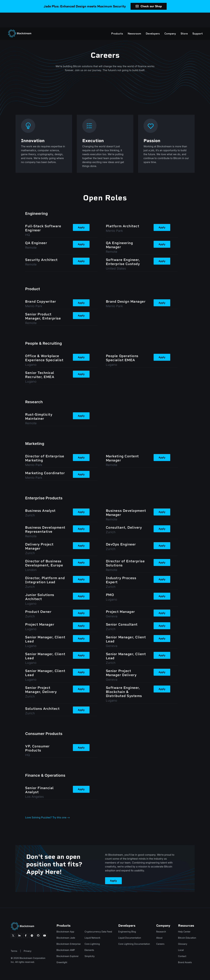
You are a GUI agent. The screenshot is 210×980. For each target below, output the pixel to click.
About (159, 938)
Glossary (183, 944)
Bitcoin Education (187, 938)
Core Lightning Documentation (134, 944)
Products (106, 19)
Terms (14, 951)
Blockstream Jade (66, 938)
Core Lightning (92, 944)
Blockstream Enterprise (69, 944)
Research (161, 932)
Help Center (184, 932)
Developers (142, 19)
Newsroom (124, 19)
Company (159, 19)
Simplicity (90, 956)
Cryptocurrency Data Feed (98, 932)
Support (187, 19)
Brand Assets (185, 962)
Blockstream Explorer (68, 956)
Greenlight (62, 962)
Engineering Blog (127, 932)
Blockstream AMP (66, 950)
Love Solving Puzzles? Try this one (47, 817)
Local (181, 950)
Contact (182, 956)
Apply (81, 227)
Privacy (28, 951)
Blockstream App (65, 932)
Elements (89, 950)
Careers (160, 944)
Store (173, 19)
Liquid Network (92, 938)
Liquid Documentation (130, 938)
